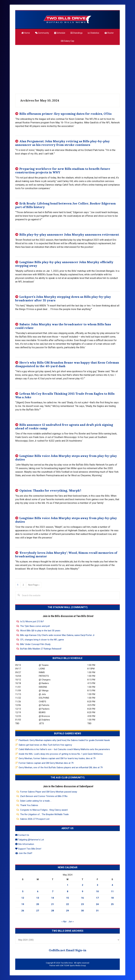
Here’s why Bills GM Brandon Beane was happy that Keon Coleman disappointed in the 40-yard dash (67, 364)
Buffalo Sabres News (68, 733)
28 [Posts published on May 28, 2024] (53, 911)
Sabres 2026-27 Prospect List (35, 819)
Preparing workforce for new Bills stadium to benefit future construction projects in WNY (63, 170)
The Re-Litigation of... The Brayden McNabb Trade (44, 814)
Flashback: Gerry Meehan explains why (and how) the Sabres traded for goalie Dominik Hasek (64, 740)
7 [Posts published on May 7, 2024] (53, 891)
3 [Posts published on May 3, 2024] (97, 885)
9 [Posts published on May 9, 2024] (83, 891)
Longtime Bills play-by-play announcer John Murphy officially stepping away (64, 264)
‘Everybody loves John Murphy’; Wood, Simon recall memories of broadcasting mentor (66, 554)
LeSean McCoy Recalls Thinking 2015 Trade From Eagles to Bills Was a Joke (65, 395)
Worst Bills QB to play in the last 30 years (40, 631)
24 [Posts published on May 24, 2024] (97, 904)
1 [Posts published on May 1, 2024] (68, 885)
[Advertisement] (67, 68)
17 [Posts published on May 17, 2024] (97, 898)
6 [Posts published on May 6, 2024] (38, 891)
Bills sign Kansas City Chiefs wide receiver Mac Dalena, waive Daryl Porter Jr (57, 635)
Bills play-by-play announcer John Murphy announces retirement (69, 234)
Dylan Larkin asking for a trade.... (36, 801)
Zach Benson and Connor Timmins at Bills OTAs (44, 796)
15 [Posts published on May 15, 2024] (67, 898)
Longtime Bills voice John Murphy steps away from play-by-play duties (66, 458)
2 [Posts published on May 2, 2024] (83, 885)
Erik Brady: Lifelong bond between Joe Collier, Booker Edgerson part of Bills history (65, 205)
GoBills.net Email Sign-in (68, 950)
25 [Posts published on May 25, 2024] (112, 904)
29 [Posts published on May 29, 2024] (67, 911)
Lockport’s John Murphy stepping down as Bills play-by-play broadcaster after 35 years (63, 298)
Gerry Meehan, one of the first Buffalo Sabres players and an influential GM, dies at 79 (61, 767)
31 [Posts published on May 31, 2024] (97, 911)
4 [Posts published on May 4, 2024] (112, 885)
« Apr (64, 922)
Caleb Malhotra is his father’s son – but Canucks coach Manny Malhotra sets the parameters (64, 749)
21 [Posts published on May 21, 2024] (53, 904)
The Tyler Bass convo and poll (35, 626)
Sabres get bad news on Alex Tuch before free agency (45, 745)
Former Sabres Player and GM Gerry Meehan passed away (49, 792)
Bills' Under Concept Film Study (35, 644)
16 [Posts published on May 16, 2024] (82, 898)
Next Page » (34, 585)
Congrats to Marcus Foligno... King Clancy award (44, 810)
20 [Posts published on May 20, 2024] (38, 904)
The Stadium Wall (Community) (68, 607)
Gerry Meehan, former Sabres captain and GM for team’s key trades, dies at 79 (57, 758)
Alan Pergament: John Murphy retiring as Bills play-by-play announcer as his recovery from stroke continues (62, 143)
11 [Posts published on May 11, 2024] (112, 891)
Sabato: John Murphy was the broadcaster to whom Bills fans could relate (63, 326)
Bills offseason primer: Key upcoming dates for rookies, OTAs (65, 114)
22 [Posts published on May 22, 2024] (67, 904)
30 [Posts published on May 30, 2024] (82, 911)
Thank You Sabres (29, 805)
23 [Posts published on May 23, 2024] (82, 904)
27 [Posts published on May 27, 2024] (38, 911)
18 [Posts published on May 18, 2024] (112, 898)
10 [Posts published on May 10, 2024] (97, 891)
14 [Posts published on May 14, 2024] (53, 898)
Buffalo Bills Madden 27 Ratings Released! (41, 649)
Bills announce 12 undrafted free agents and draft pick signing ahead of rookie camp (64, 426)
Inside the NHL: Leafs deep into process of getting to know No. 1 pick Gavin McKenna (61, 754)
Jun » (71, 922)
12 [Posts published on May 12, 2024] (23, 898)
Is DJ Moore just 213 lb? (32, 621)
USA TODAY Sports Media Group (73, 966)
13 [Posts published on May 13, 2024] (38, 898)
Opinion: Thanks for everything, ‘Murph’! (50, 490)
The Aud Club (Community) (68, 778)
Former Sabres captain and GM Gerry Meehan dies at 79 (46, 763)
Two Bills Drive (67, 19)
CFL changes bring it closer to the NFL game (42, 640)
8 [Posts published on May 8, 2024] (68, 891)
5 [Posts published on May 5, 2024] (23, 891)
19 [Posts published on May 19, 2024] (23, 904)
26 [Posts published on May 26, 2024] (23, 911)
